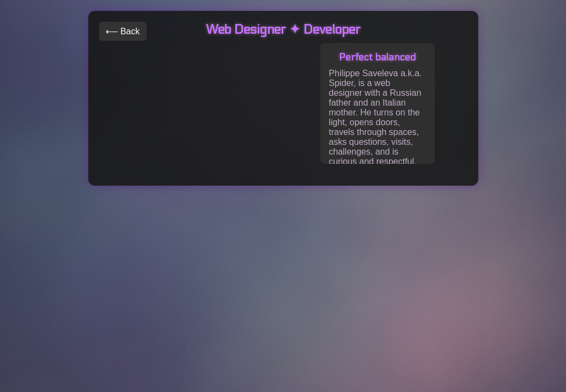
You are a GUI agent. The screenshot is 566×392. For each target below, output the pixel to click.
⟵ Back (123, 31)
